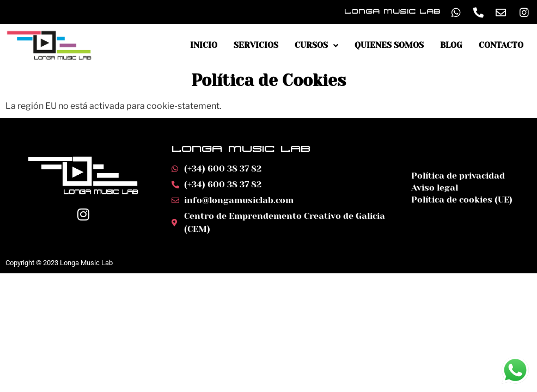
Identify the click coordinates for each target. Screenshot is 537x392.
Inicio (204, 45)
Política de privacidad (458, 176)
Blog (451, 45)
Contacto (501, 45)
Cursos (316, 45)
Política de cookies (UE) (462, 200)
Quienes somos (389, 45)
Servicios (256, 45)
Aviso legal (435, 188)
